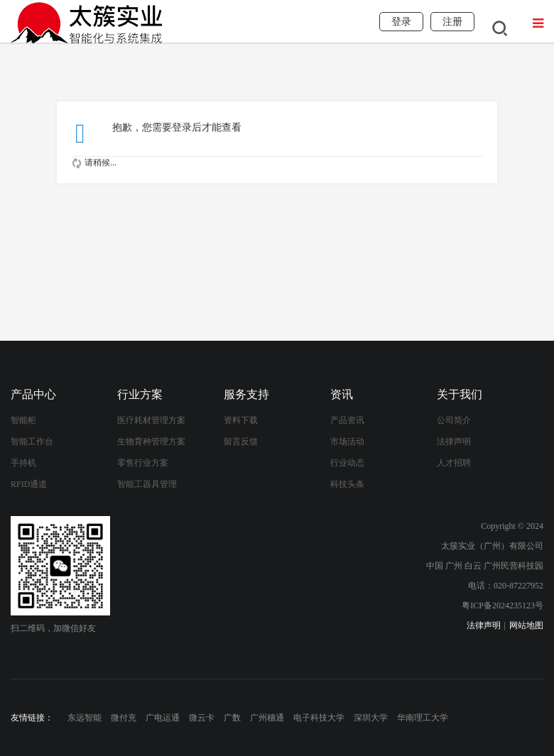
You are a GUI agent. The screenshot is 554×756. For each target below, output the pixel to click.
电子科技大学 (319, 718)
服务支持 (246, 394)
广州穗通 (267, 718)
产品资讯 (347, 420)
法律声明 (454, 442)
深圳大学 (371, 718)
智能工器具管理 (147, 484)
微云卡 (202, 718)
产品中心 (33, 394)
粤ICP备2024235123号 (503, 606)
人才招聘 (454, 463)
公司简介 (454, 420)
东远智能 (85, 718)
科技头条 (347, 484)
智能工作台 (32, 442)
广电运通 (163, 718)
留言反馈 (241, 442)
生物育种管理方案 (151, 442)
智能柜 (23, 420)
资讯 (342, 394)
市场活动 (347, 442)
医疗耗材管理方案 (151, 420)
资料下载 (241, 420)
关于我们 (460, 394)
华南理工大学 (423, 718)
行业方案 (140, 394)
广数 (232, 718)
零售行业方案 (143, 463)
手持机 (23, 463)
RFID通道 (29, 484)
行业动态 (347, 463)
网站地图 (526, 625)
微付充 (124, 718)
